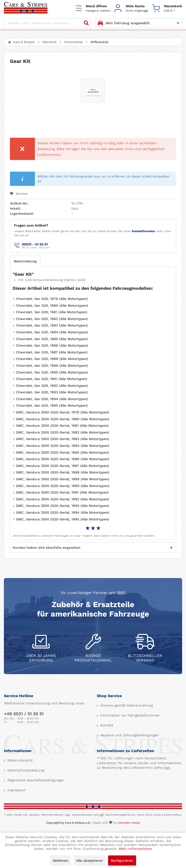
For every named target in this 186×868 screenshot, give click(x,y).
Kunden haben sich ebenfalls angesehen (46, 548)
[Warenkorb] (167, 8)
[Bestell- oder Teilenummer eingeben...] (47, 23)
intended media (129, 823)
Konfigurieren (122, 860)
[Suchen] (86, 23)
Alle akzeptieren (89, 860)
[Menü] (92, 8)
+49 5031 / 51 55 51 (24, 714)
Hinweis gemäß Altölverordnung (126, 705)
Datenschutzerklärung (25, 770)
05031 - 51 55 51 (35, 244)
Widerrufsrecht (19, 760)
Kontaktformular (143, 231)
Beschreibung (25, 261)
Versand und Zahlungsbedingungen (129, 735)
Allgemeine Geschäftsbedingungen (35, 780)
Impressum (16, 790)
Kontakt (106, 725)
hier (167, 768)
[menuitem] (92, 8)
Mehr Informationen (135, 849)
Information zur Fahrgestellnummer (129, 715)
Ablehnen (60, 860)
